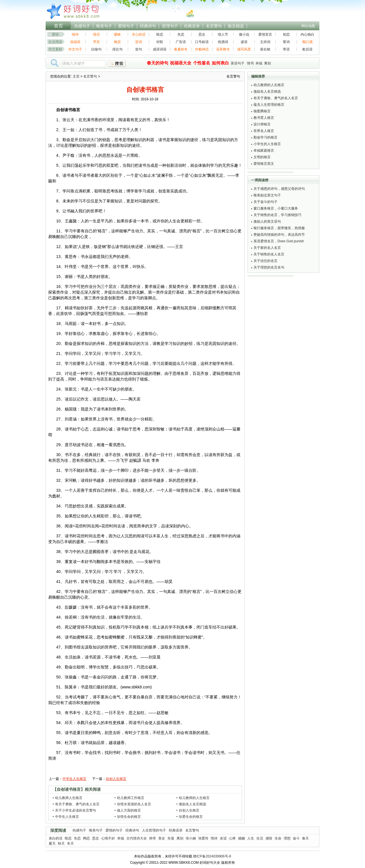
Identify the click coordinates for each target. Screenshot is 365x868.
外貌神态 (202, 49)
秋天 (61, 843)
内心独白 (307, 34)
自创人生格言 (116, 779)
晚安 (117, 42)
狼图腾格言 (262, 111)
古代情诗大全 (137, 838)
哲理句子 (170, 26)
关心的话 (139, 34)
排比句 (117, 49)
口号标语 (202, 42)
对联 (160, 42)
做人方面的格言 (129, 810)
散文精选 (236, 26)
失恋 (181, 34)
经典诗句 (148, 26)
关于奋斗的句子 (265, 202)
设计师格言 (262, 124)
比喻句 (96, 49)
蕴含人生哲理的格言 (269, 105)
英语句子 (238, 63)
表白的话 (56, 838)
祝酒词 (223, 42)
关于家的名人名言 (267, 248)
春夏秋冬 (181, 49)
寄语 (286, 49)
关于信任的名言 (265, 261)
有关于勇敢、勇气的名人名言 (77, 804)
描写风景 (244, 49)
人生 (251, 838)
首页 (58, 26)
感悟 (269, 838)
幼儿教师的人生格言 (194, 798)
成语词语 (160, 49)
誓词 (286, 42)
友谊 (223, 838)
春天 (305, 838)
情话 (96, 34)
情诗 (75, 34)
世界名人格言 (264, 131)
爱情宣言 (265, 34)
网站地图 (308, 26)
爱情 (55, 34)
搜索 (117, 64)
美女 (162, 838)
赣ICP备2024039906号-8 (212, 856)
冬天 (70, 843)
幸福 (259, 63)
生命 (278, 838)
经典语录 (192, 26)
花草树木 (223, 49)
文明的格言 (262, 157)
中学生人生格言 (74, 779)
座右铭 (265, 49)
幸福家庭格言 (264, 151)
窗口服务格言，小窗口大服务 (276, 208)
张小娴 (191, 838)
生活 (260, 838)
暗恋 (160, 34)
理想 (287, 838)
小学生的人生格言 (267, 144)
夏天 (52, 843)
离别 (267, 63)
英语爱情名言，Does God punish (279, 241)
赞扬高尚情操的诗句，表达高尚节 (279, 235)
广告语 (181, 42)
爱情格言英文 (264, 164)
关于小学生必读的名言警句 (76, 810)
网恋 (86, 838)
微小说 (244, 34)
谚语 (244, 42)
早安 (96, 42)
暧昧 (117, 34)
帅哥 (153, 838)
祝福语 (75, 42)
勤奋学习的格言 (265, 137)
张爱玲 (203, 838)
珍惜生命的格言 (129, 817)
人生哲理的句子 (154, 830)
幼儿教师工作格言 (131, 798)
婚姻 (242, 838)
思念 (202, 34)
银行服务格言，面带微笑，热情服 (279, 228)
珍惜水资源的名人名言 (134, 804)
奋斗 (296, 838)
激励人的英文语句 (267, 221)
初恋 (286, 34)
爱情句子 (126, 26)
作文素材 (55, 49)
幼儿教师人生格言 (69, 798)
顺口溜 (307, 42)
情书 (250, 63)
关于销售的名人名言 (269, 254)
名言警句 (214, 26)
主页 (76, 76)
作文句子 (75, 49)
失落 (171, 838)
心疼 (232, 838)
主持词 (265, 42)
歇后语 (307, 49)
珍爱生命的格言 (191, 817)
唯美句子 (104, 26)
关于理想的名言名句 (269, 267)
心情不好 (108, 838)
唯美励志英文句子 (267, 195)
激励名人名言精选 (192, 804)
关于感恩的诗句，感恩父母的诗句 (279, 189)
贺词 (139, 42)
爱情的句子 (114, 830)
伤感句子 (82, 26)
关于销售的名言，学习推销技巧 (277, 215)
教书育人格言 (264, 118)
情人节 (223, 34)
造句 (139, 49)
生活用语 (55, 42)
